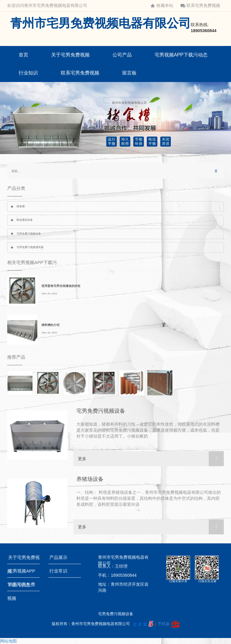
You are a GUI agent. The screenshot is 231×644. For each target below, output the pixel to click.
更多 (151, 459)
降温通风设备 (25, 220)
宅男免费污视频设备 (29, 234)
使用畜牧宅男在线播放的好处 (61, 286)
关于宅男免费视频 (70, 55)
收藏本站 (162, 6)
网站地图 (8, 641)
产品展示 (60, 557)
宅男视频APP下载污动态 (181, 55)
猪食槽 (21, 206)
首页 (23, 55)
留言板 (129, 73)
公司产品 (122, 55)
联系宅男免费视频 (200, 6)
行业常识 (60, 571)
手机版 (164, 624)
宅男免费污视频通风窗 (30, 247)
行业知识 (28, 73)
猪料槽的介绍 (51, 325)
